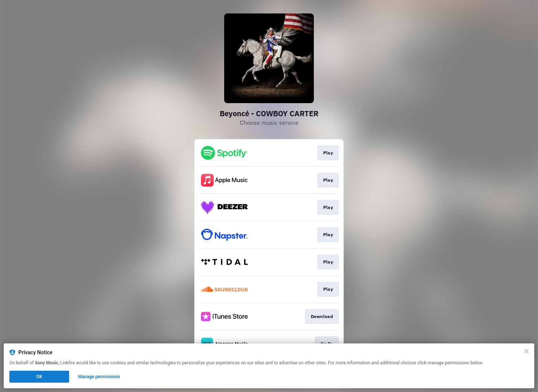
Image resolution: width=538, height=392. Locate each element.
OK (39, 377)
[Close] (526, 351)
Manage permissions (99, 377)
